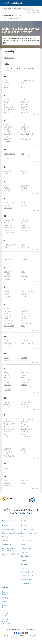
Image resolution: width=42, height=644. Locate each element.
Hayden (24, 225)
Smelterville (8, 429)
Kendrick (7, 274)
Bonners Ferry (9, 110)
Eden (6, 174)
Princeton (7, 390)
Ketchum (24, 274)
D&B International (27, 580)
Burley (23, 112)
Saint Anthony (26, 419)
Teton (23, 451)
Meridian (24, 316)
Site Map (5, 598)
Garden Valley (26, 203)
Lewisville (8, 296)
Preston (7, 387)
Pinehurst (24, 378)
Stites (23, 434)
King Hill (24, 277)
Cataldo (7, 129)
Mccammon (8, 314)
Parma (6, 373)
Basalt (6, 102)
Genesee (7, 205)
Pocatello (24, 380)
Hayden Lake (9, 228)
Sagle (6, 419)
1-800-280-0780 (32, 13)
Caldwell (7, 124)
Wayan (7, 481)
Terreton (7, 451)
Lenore (7, 294)
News (23, 544)
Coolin (6, 137)
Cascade (24, 127)
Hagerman (8, 220)
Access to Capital (27, 572)
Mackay (7, 309)
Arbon (23, 83)
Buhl (6, 112)
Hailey (23, 220)
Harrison (24, 223)
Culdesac (7, 142)
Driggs (6, 159)
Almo (6, 80)
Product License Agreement (6, 621)
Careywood (8, 127)
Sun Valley (25, 437)
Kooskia (7, 279)
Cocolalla (7, 134)
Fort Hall (7, 188)
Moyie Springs (9, 326)
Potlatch (24, 385)
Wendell (7, 483)
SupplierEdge (26, 583)
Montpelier (8, 321)
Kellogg (24, 272)
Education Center (8, 529)
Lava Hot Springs (27, 291)
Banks (23, 100)
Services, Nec (9, 58)
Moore (23, 321)
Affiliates (24, 564)
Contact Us (6, 541)
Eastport (24, 171)
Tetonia (7, 454)
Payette (24, 373)
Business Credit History (29, 533)
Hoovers (24, 552)
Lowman (24, 296)
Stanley (24, 432)
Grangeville (8, 208)
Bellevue (24, 102)
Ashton (7, 87)
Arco (6, 85)
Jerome (7, 260)
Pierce (6, 378)
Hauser (7, 225)
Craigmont (25, 139)
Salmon (24, 422)
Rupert (24, 407)
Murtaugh (7, 328)
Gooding (24, 205)
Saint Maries (8, 422)
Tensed (24, 449)
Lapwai (7, 291)
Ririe (6, 407)
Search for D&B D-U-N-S (11, 554)
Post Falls (7, 385)
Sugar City (8, 437)
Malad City (25, 309)
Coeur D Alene (26, 134)
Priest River (25, 387)
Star (6, 434)
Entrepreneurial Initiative (30, 576)
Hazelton (24, 228)
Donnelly (24, 156)
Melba (23, 314)
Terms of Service (22, 638)
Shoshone (25, 427)
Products (5, 525)
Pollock (7, 382)
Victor (6, 468)
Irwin (6, 247)
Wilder (23, 483)
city (5, 43)
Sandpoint (8, 424)
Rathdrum (8, 402)
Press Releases (26, 541)
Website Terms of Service (5, 613)
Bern (6, 105)
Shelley (7, 427)
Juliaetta (24, 260)
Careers (24, 537)
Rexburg (24, 402)
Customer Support (9, 544)
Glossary (5, 537)
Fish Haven (25, 186)
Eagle (6, 171)
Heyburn (7, 230)
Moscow (7, 323)
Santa (23, 424)
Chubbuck (8, 132)
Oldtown (24, 358)
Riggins (24, 405)
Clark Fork (25, 132)
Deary (23, 154)
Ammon (7, 83)
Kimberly (7, 277)
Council (7, 139)
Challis (23, 129)
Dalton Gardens (10, 154)
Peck (6, 375)
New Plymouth (26, 343)
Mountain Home (27, 323)
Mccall (23, 311)
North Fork (8, 346)
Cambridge (25, 124)
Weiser (24, 481)
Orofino (7, 360)
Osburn (24, 360)
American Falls (26, 80)
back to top (35, 90)
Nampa (7, 341)
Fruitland (7, 191)
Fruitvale (24, 191)
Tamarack (8, 449)
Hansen (7, 223)
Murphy (24, 326)
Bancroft (7, 100)
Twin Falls (8, 456)
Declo (6, 156)
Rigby (6, 405)
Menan (6, 316)
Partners (24, 561)
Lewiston (24, 294)
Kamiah (7, 272)
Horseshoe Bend (10, 233)
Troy (23, 454)
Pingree (7, 380)
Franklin (24, 188)
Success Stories (26, 548)
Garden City (8, 203)
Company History (27, 529)
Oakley (7, 358)
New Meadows (9, 343)
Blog (23, 568)
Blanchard (8, 107)
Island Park (25, 247)
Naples (24, 341)
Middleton (25, 319)
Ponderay (24, 382)
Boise (23, 107)
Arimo (23, 85)
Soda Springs (26, 429)
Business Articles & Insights (12, 533)
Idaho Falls (8, 245)
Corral (23, 137)
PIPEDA (5, 602)
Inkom (23, 245)
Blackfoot (24, 105)
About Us (24, 525)
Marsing (7, 311)
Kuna (23, 279)
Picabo (23, 375)
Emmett (24, 174)
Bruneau (24, 110)
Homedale (25, 230)
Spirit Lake (8, 432)
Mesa (6, 319)
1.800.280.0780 (21, 510)
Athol (23, 87)
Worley (7, 486)
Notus (23, 346)
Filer (6, 186)
